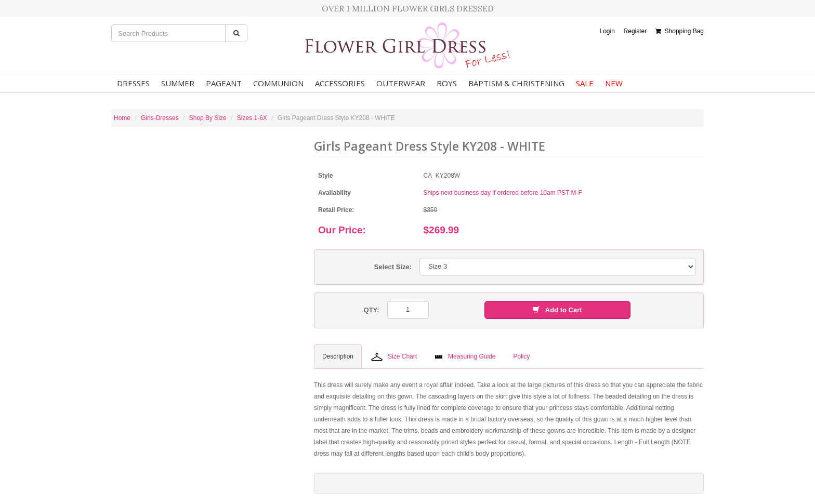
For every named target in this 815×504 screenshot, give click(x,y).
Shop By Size (208, 118)
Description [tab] (338, 356)
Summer (178, 83)
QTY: (372, 310)
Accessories (340, 83)
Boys (447, 83)
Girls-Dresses (160, 118)
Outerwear (401, 83)
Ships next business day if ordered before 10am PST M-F (503, 193)
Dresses (133, 83)
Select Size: (393, 267)
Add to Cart (557, 310)
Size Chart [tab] (394, 357)
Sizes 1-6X (252, 118)
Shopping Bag (680, 31)
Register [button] (635, 31)
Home (122, 118)
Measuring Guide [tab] (465, 356)
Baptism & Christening (516, 83)
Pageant (224, 83)
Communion (278, 83)
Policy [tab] (521, 356)
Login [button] (607, 31)
